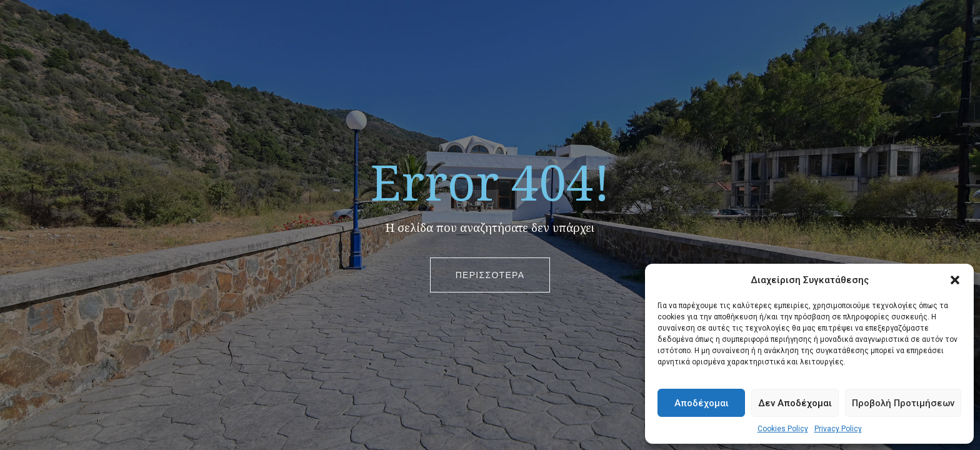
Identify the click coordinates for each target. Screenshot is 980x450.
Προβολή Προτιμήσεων (903, 403)
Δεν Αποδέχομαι (795, 403)
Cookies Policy (783, 429)
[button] (955, 280)
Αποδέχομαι (702, 403)
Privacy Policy (838, 429)
